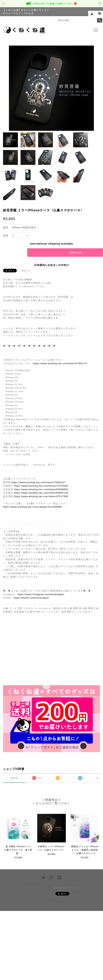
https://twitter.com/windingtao (31, 598)
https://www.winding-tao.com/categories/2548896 (32, 507)
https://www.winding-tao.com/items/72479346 (41, 486)
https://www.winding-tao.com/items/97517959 (41, 496)
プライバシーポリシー (34, 888)
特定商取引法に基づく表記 (67, 888)
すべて (14, 778)
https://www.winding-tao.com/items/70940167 (39, 482)
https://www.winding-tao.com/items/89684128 (41, 493)
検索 (100, 20)
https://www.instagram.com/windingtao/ (41, 594)
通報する (26, 271)
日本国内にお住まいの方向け (52, 265)
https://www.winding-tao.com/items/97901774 (60, 363)
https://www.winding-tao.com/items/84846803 (41, 489)
